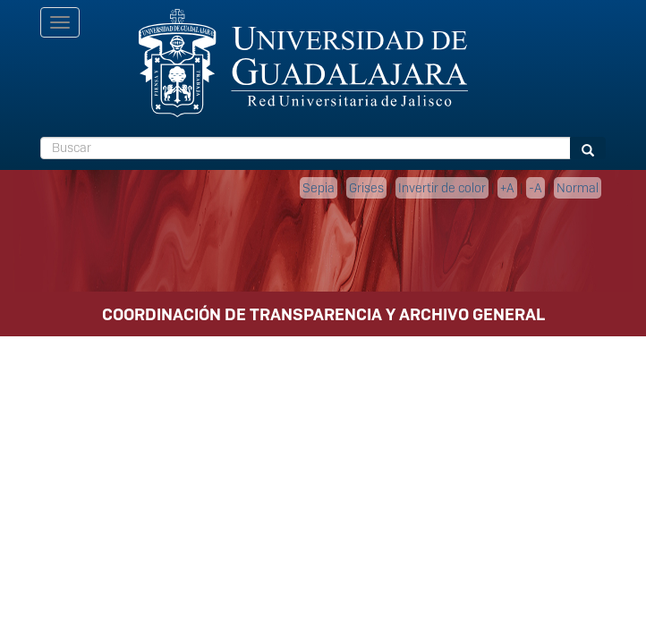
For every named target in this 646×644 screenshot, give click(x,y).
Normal (578, 188)
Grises (366, 188)
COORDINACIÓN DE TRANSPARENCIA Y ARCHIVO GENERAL (323, 314)
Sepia (319, 188)
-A (535, 188)
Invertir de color (442, 188)
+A (507, 188)
